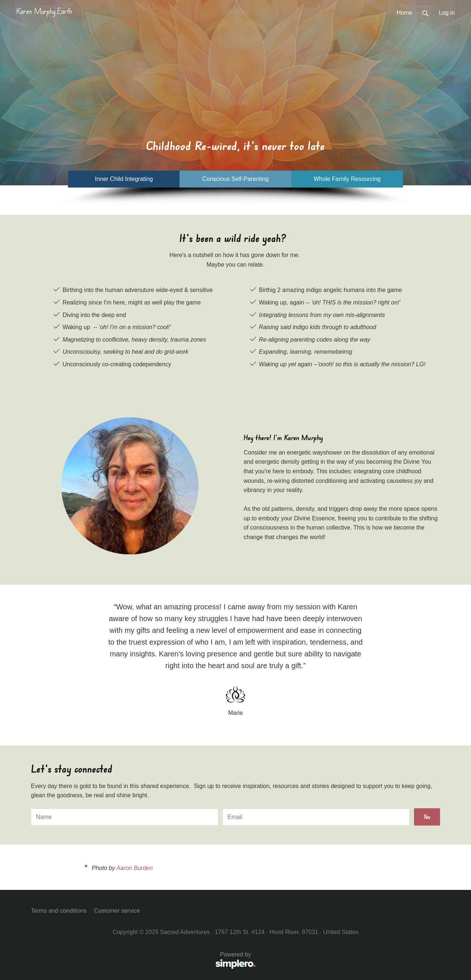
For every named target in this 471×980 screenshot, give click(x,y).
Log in (447, 13)
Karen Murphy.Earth (44, 11)
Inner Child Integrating (124, 179)
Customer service (117, 911)
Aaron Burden (134, 868)
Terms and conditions (59, 911)
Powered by (143, 961)
